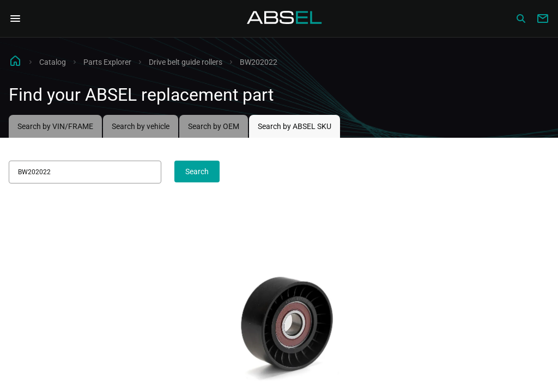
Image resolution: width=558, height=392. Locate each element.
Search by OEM (214, 126)
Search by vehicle (141, 126)
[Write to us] (543, 19)
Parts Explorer (107, 62)
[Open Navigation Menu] (15, 19)
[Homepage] (284, 19)
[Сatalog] (521, 19)
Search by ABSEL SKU (295, 126)
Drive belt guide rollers (186, 62)
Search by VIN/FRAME (55, 126)
